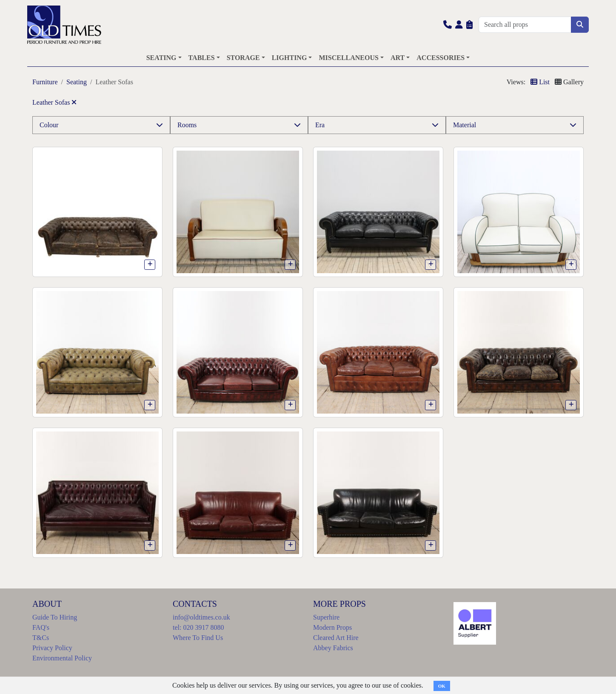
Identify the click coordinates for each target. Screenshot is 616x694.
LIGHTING (289, 58)
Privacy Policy (52, 648)
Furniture (45, 82)
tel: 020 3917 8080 (198, 627)
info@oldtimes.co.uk (201, 617)
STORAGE (243, 58)
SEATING (161, 58)
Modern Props (332, 627)
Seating (77, 82)
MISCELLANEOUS (348, 58)
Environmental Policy (62, 658)
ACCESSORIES (441, 58)
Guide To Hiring (55, 617)
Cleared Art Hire (336, 638)
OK (442, 686)
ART (398, 58)
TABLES (202, 58)
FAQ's (41, 627)
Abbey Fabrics (333, 648)
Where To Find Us (198, 638)
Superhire (326, 617)
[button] (448, 24)
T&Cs (41, 638)
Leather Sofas (54, 102)
